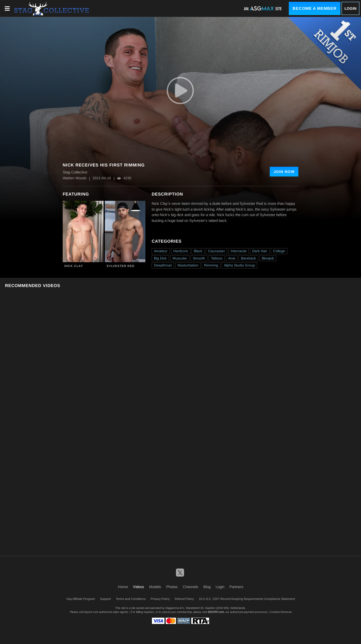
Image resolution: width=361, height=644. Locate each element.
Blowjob (268, 258)
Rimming (211, 265)
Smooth (199, 258)
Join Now (284, 172)
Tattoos (217, 258)
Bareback (248, 258)
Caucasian (216, 251)
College (279, 251)
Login (350, 8)
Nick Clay (74, 266)
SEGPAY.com (216, 612)
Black (198, 251)
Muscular (180, 258)
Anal (232, 258)
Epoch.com (91, 612)
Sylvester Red (121, 266)
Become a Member (315, 8)
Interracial (239, 251)
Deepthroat (163, 265)
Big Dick (160, 258)
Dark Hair (260, 251)
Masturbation (188, 265)
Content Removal (281, 612)
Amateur (161, 251)
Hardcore (181, 251)
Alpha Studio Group (239, 265)
